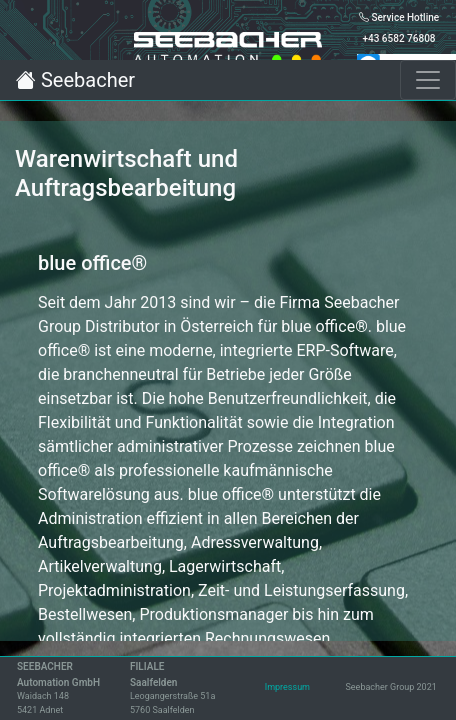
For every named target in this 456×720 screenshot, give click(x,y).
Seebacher (75, 80)
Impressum (287, 687)
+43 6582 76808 (398, 38)
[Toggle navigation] (428, 80)
